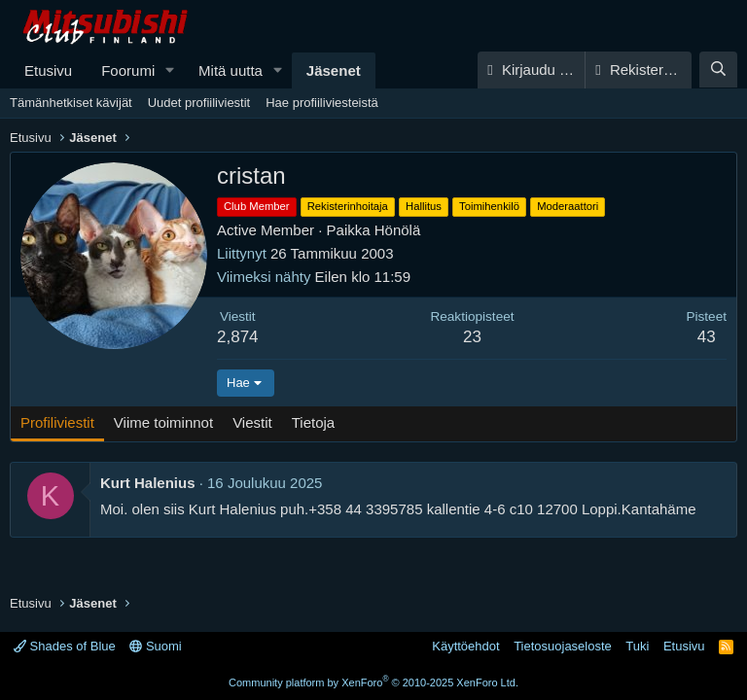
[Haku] (718, 70)
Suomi (155, 646)
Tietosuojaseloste (563, 646)
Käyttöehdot (465, 646)
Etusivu (48, 70)
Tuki (637, 646)
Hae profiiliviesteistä (322, 103)
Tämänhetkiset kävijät (71, 103)
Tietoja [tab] (313, 422)
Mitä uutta (231, 70)
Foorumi (128, 70)
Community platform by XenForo (373, 682)
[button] (170, 70)
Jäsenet (334, 70)
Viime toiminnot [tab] (163, 422)
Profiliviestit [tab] (57, 422)
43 (707, 337)
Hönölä (398, 230)
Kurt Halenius (148, 483)
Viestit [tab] (252, 422)
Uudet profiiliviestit (199, 103)
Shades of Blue (65, 646)
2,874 (238, 337)
